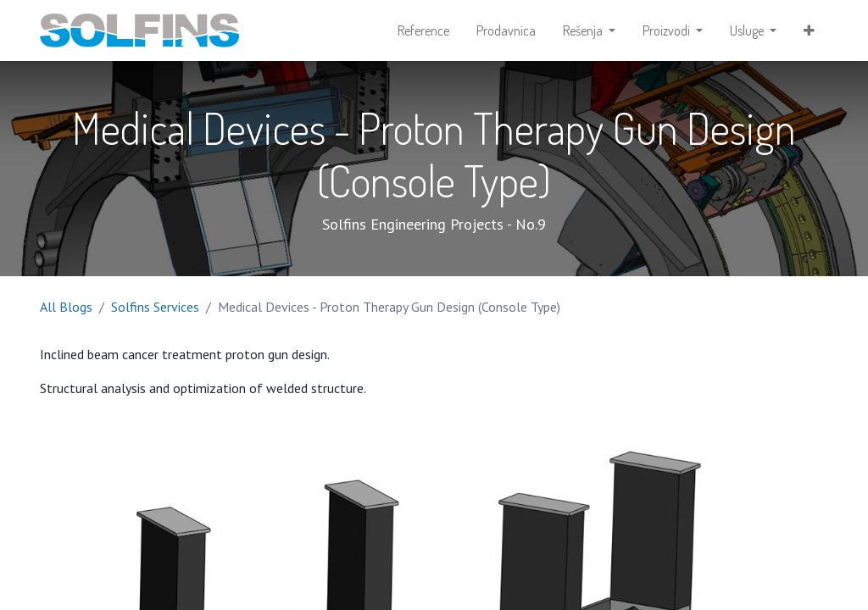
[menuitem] (423, 30)
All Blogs (66, 307)
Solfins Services (155, 307)
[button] (809, 30)
